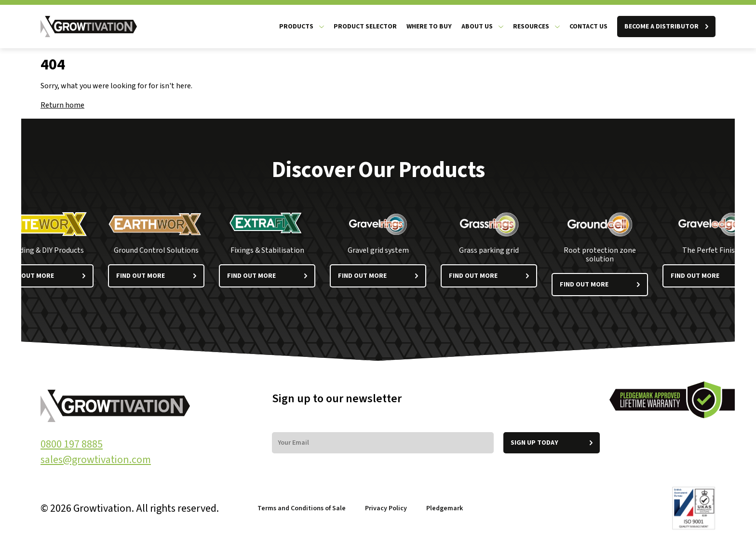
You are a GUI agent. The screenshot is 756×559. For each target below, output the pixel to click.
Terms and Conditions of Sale (302, 508)
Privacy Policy (386, 508)
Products (296, 27)
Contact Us (588, 27)
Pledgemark (445, 508)
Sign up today (552, 443)
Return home (62, 105)
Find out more (156, 276)
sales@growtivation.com (96, 460)
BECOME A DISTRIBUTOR (666, 27)
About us (477, 27)
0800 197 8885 (72, 444)
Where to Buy (429, 27)
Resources (531, 27)
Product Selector (365, 27)
